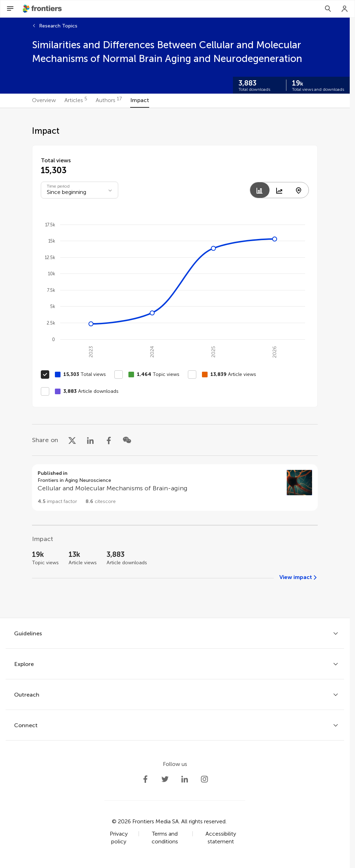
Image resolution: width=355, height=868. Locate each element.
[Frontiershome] (43, 9)
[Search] (328, 9)
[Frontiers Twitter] (165, 779)
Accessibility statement (221, 838)
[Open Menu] (10, 9)
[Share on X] (72, 440)
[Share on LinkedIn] (90, 440)
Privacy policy (119, 838)
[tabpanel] (175, 363)
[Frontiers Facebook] (145, 779)
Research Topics (58, 26)
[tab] (44, 101)
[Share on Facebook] (109, 440)
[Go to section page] (175, 488)
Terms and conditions (165, 838)
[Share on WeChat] (127, 440)
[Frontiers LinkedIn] (185, 779)
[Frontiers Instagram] (204, 779)
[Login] (345, 9)
